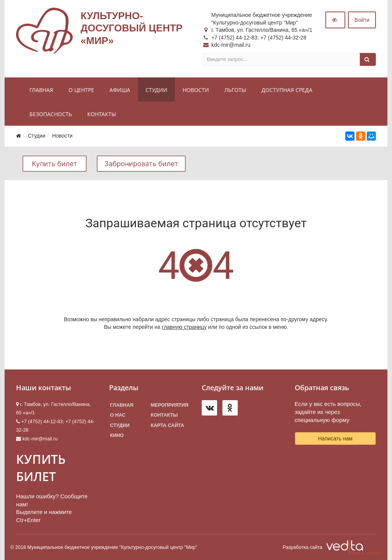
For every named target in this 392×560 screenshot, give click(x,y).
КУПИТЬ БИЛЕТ (41, 468)
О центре (81, 90)
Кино (117, 435)
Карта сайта (167, 425)
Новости (196, 90)
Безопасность (51, 114)
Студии (156, 90)
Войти (362, 20)
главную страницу (184, 327)
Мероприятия (170, 405)
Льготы (235, 90)
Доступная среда (287, 90)
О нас (118, 415)
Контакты (102, 114)
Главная (41, 90)
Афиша (120, 90)
